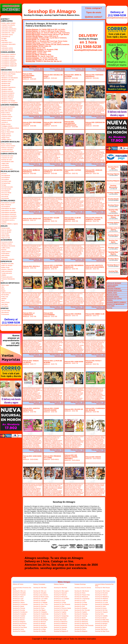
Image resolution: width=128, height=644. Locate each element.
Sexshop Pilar (30, 61)
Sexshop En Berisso (19, 620)
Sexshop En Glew (59, 606)
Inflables (4, 275)
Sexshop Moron (31, 48)
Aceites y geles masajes (8, 23)
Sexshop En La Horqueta (20, 604)
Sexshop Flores (31, 41)
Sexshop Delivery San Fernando (84, 625)
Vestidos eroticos (6, 140)
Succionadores (6, 207)
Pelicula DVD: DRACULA (31, 266)
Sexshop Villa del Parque (34, 36)
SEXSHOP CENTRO (113, 297)
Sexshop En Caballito (101, 616)
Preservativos (5, 254)
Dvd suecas (5, 197)
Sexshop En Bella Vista (102, 620)
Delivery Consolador (39, 584)
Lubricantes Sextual (7, 50)
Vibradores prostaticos (8, 93)
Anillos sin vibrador (7, 265)
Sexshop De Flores (80, 629)
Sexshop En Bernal (101, 618)
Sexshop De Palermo (81, 627)
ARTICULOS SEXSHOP (114, 283)
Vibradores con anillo (7, 264)
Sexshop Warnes (31, 56)
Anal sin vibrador (6, 232)
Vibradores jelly (6, 83)
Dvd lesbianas (5, 191)
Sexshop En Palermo (101, 595)
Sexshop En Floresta (19, 608)
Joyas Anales (5, 234)
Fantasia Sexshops (80, 584)
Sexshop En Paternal (60, 595)
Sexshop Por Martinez (102, 599)
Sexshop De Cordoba (19, 631)
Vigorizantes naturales (8, 259)
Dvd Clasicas (5, 195)
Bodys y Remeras (7, 144)
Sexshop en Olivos (18, 597)
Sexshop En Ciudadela (19, 614)
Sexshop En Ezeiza (101, 608)
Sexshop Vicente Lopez (34, 60)
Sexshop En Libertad (39, 601)
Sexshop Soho (99, 614)
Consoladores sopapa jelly (9, 64)
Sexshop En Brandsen (40, 618)
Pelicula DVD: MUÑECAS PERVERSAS (31, 171)
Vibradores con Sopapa (8, 101)
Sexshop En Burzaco (19, 618)
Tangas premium (6, 136)
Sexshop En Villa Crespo (102, 591)
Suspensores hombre (8, 151)
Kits (2, 281)
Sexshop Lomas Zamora (40, 595)
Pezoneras (4, 257)
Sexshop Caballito (32, 38)
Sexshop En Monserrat (61, 597)
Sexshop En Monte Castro (41, 597)
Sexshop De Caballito (40, 631)
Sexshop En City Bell (60, 614)
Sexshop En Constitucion (20, 612)
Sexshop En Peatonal (19, 595)
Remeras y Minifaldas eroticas (10, 128)
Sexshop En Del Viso (101, 610)
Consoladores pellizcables (9, 60)
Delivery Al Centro (18, 584)
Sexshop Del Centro (101, 625)
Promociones (5, 314)
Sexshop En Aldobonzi (61, 624)
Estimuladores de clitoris (8, 208)
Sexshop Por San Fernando (62, 604)
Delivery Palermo (59, 584)
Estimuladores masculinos (9, 216)
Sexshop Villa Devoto (101, 629)
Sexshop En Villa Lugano (61, 591)
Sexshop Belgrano (32, 29)
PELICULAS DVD (112, 295)
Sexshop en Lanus (80, 601)
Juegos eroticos (6, 252)
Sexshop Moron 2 (113, 265)
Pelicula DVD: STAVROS (73, 314)
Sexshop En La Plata (81, 602)
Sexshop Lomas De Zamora (83, 588)
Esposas (4, 250)
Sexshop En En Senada (61, 610)
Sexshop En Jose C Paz (40, 604)
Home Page (26, 66)
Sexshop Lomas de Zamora (35, 45)
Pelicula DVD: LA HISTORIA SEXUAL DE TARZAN (53, 266)
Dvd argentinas (6, 175)
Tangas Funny (5, 138)
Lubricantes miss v (7, 42)
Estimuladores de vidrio (8, 210)
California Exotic (6, 293)
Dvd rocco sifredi (6, 193)
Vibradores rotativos (7, 99)
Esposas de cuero (7, 160)
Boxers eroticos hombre (8, 146)
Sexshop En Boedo (80, 618)
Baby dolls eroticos (7, 111)
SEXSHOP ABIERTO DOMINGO (116, 302)
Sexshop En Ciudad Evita (41, 614)
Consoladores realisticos (8, 62)
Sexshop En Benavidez (81, 620)
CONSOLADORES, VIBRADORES (113, 286)
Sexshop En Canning (81, 616)
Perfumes (4, 46)
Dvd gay (4, 185)
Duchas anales (6, 228)
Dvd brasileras (5, 177)
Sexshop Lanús (31, 51)
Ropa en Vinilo (6, 130)
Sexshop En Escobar (19, 610)
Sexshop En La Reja (60, 602)
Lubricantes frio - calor (8, 33)
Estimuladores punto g (8, 220)
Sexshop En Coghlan (60, 612)
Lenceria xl (4, 122)
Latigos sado (5, 163)
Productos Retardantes (8, 279)
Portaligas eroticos (7, 126)
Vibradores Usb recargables (9, 103)
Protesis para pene (7, 277)
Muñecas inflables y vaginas (10, 224)
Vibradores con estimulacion (10, 78)
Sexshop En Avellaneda (102, 622)
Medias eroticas (6, 124)
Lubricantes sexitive (7, 48)
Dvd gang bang (6, 183)
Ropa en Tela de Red (7, 132)
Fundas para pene (7, 273)
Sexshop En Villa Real (40, 588)
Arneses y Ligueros (7, 109)
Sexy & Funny (5, 302)
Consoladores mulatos (8, 58)
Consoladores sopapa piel (9, 66)
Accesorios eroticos (7, 242)
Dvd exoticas (5, 179)
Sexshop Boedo (31, 40)
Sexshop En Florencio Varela (62, 608)
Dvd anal (4, 174)
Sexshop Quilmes (32, 46)
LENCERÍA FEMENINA (114, 289)
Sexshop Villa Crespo (33, 43)
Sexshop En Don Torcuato (82, 610)
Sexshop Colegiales (32, 58)
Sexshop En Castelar (19, 616)
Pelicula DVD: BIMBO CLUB (95, 314)
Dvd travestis (5, 198)
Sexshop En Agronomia (81, 624)
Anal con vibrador (6, 230)
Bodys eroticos (6, 113)
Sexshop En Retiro (80, 593)
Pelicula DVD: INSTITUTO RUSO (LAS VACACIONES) (95, 266)
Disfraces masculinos (8, 148)
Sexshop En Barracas (40, 622)
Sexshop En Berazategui (41, 620)
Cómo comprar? (94, 8)
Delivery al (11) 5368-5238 (11, 321)
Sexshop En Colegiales (40, 612)
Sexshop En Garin (100, 606)
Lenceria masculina (7, 150)
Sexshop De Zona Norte (20, 627)
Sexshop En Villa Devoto (82, 591)
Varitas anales (5, 236)
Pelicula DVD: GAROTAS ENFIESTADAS (31, 409)
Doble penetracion (7, 271)
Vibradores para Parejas (8, 74)
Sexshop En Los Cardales (62, 599)
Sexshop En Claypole (101, 612)
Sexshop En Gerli (80, 606)
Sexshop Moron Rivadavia (35, 50)
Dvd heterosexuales (7, 187)
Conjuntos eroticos (7, 117)
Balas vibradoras (6, 205)
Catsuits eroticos (6, 115)
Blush (3, 289)
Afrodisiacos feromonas (8, 246)
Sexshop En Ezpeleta (81, 608)
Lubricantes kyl (6, 37)
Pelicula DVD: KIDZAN (93, 457)
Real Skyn (4, 40)
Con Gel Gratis (6, 311)
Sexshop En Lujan (18, 599)
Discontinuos (5, 312)
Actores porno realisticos (8, 54)
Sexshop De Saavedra (61, 627)
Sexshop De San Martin (40, 627)
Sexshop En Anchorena (20, 624)
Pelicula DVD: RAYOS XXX (32, 219)
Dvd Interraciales (6, 189)
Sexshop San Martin (33, 55)
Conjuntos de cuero (7, 158)
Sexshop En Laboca (19, 602)
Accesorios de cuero (7, 156)
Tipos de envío (94, 12)
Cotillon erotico (6, 248)
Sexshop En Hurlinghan (102, 604)
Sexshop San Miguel (39, 610)
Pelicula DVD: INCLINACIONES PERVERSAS (29, 76)
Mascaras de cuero (7, 169)
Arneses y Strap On (7, 269)
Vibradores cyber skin (8, 80)
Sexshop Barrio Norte (33, 33)
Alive (3, 287)
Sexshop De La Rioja (39, 629)
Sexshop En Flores (39, 608)
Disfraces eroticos (7, 120)
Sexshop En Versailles (19, 593)
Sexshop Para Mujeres (113, 253)
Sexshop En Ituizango (81, 604)
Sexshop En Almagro (52, 11)
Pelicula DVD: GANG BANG (74, 362)
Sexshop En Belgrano (19, 622)
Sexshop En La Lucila (101, 602)
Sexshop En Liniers (18, 601)
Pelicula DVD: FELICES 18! (74, 409)
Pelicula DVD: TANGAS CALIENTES (31, 362)
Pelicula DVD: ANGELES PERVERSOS (94, 171)
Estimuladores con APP (8, 203)
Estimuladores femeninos (9, 214)
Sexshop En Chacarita (81, 614)
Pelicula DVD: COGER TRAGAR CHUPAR (51, 409)
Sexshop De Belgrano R (61, 631)
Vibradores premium (7, 91)
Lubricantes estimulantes (9, 31)
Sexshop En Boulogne (60, 618)
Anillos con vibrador (7, 76)
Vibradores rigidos (7, 89)
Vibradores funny (6, 82)
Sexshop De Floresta (60, 629)
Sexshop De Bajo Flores (102, 631)
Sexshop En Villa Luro (19, 591)
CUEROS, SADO (112, 293)
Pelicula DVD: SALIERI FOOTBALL (52, 219)
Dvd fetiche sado (6, 181)
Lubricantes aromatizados (9, 29)
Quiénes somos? (94, 17)
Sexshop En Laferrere (102, 601)
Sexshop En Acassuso (40, 625)
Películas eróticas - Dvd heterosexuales (36, 69)
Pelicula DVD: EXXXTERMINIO (49, 314)
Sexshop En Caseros (39, 616)
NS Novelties (5, 295)
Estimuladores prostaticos (9, 218)
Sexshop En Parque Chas (82, 595)
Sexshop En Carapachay (61, 616)
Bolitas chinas (5, 267)
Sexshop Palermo (32, 31)
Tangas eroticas (6, 134)
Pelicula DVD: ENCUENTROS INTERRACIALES (71, 123)
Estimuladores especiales (9, 212)
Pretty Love (5, 297)
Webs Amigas (64, 582)
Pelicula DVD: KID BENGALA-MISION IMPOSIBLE (71, 457)
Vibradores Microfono (8, 97)
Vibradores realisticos (8, 95)
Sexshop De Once (100, 627)
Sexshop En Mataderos (102, 597)
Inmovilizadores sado (7, 162)
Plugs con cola (6, 238)
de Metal (4, 222)
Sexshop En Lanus (59, 601)
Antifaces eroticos (7, 244)
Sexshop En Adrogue (101, 624)
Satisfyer (4, 299)
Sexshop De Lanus (18, 629)
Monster (4, 68)
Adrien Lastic (5, 285)
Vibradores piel (6, 85)
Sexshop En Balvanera (61, 622)
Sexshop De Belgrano (81, 631)
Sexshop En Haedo (18, 606)
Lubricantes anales (7, 27)
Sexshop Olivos (31, 53)
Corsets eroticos (6, 118)
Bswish (3, 291)
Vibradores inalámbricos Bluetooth (11, 72)
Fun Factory (5, 306)
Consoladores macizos (8, 56)
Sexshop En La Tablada (40, 602)
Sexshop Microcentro (33, 34)
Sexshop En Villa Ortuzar (103, 588)
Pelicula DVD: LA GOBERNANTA (29, 314)
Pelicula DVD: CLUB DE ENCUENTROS (73, 219)
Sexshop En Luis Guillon (40, 599)
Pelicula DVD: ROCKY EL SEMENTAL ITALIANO (94, 219)
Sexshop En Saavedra (60, 593)
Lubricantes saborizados (8, 44)
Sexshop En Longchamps (82, 599)
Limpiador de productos (8, 25)
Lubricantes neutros (7, 35)
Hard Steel (4, 304)
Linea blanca (5, 165)
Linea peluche (5, 167)
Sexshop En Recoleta (101, 593)
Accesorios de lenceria (8, 107)
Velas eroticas (5, 255)
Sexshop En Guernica (40, 606)
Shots (3, 300)
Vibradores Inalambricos (8, 87)
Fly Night (4, 38)
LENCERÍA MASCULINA (114, 291)
